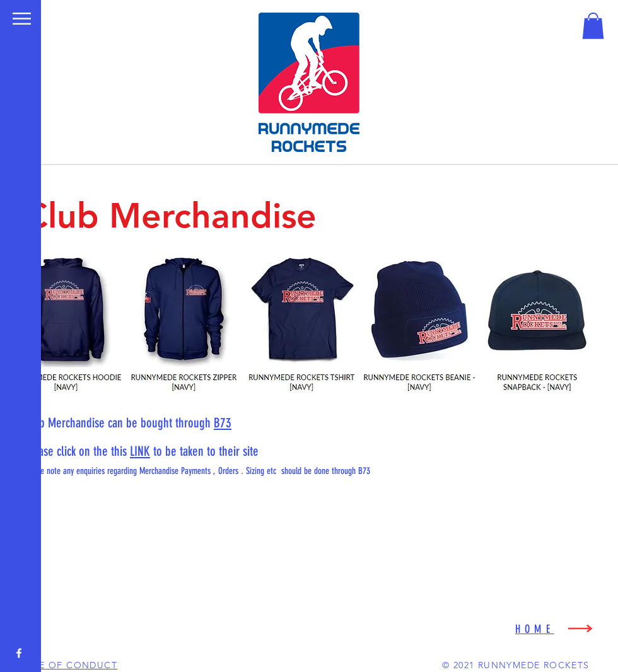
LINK (140, 451)
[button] (22, 19)
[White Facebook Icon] (19, 653)
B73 (223, 423)
